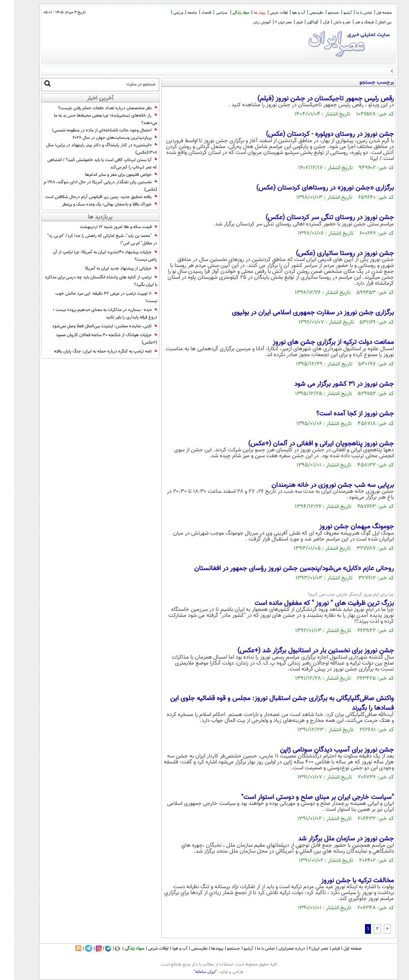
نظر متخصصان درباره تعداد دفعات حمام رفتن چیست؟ (94, 108)
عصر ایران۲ (305, 949)
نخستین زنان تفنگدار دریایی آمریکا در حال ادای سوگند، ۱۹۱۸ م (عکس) (86, 186)
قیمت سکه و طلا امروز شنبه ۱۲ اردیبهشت (104, 227)
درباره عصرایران (278, 949)
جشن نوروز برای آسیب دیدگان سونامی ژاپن (323, 750)
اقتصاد (192, 13)
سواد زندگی (227, 13)
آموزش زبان (248, 22)
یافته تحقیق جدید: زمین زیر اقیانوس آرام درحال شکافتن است (87, 197)
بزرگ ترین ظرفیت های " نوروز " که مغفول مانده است (310, 603)
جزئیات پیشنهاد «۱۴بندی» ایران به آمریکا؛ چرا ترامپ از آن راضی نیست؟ (91, 256)
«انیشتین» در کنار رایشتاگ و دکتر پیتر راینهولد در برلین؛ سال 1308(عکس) (88, 149)
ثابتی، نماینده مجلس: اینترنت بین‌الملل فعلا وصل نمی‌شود (91, 326)
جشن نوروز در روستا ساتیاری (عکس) (331, 254)
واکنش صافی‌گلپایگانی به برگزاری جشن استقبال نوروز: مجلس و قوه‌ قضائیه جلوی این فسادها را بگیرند (268, 703)
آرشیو (334, 13)
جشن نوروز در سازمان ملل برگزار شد (332, 839)
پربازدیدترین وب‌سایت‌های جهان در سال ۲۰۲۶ (101, 138)
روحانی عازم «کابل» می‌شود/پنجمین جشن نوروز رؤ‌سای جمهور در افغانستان (280, 569)
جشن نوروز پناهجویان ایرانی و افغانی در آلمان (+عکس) (307, 444)
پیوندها (203, 949)
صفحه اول (370, 13)
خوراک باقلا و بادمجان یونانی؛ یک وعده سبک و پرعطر (96, 204)
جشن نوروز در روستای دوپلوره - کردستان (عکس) (316, 134)
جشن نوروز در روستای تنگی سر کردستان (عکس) (316, 218)
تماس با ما (350, 13)
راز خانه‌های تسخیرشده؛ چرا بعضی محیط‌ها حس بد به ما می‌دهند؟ (92, 119)
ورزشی (164, 13)
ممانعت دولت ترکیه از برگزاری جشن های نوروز (319, 342)
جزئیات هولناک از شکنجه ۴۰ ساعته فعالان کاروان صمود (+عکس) (92, 339)
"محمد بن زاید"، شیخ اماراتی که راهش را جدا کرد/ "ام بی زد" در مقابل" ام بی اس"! (88, 240)
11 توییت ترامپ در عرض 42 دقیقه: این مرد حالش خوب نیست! (92, 297)
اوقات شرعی (265, 13)
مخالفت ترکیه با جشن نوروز (343, 881)
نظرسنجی (302, 13)
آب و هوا (285, 13)
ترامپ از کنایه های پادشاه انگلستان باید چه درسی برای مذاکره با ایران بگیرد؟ (87, 281)
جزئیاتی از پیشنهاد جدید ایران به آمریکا (107, 268)
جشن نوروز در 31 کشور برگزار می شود (330, 384)
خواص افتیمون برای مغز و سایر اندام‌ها (107, 175)
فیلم (285, 22)
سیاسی (208, 13)
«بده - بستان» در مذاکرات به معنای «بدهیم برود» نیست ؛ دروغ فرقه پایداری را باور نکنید (91, 314)
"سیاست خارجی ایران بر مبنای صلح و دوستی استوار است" (303, 797)
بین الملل (371, 22)
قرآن (312, 22)
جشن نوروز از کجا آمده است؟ (341, 414)
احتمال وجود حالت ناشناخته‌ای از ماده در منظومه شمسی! (90, 130)
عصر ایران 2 (269, 22)
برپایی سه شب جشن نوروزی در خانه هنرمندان (319, 485)
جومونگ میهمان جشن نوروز (342, 527)
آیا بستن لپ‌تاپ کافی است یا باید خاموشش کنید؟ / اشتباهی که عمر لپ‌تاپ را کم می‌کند (88, 164)
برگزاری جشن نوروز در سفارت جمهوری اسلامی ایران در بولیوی (299, 313)
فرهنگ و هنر (350, 22)
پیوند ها (246, 13)
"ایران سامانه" (191, 972)
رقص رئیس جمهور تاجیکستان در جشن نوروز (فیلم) (312, 99)
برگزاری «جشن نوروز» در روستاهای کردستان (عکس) (311, 188)
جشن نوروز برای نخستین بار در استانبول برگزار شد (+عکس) (302, 651)
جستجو (320, 13)
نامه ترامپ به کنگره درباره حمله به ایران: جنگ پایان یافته (92, 351)
